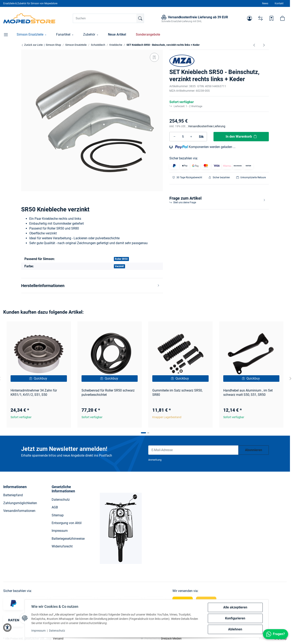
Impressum (38, 631)
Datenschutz (57, 631)
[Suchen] (108, 18)
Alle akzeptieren (235, 607)
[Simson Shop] (29, 18)
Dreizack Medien (171, 639)
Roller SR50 (121, 259)
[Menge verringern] (174, 137)
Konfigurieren (235, 618)
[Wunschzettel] (271, 18)
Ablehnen (235, 629)
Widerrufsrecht (62, 546)
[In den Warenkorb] (241, 137)
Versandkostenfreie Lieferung (207, 126)
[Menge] (183, 137)
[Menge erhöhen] (191, 137)
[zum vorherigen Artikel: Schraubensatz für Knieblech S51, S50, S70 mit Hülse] (254, 45)
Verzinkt (119, 266)
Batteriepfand (13, 495)
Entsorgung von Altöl (67, 523)
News (265, 3)
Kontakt (279, 3)
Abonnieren (254, 450)
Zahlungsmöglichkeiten (20, 503)
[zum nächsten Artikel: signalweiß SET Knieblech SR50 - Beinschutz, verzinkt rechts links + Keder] (264, 45)
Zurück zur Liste (32, 45)
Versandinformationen (19, 511)
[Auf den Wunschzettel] (154, 57)
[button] (249, 18)
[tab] (143, 433)
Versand (58, 639)
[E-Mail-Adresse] (193, 450)
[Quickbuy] (39, 379)
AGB (55, 507)
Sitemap (58, 515)
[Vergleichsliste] (260, 18)
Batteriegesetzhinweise (68, 539)
